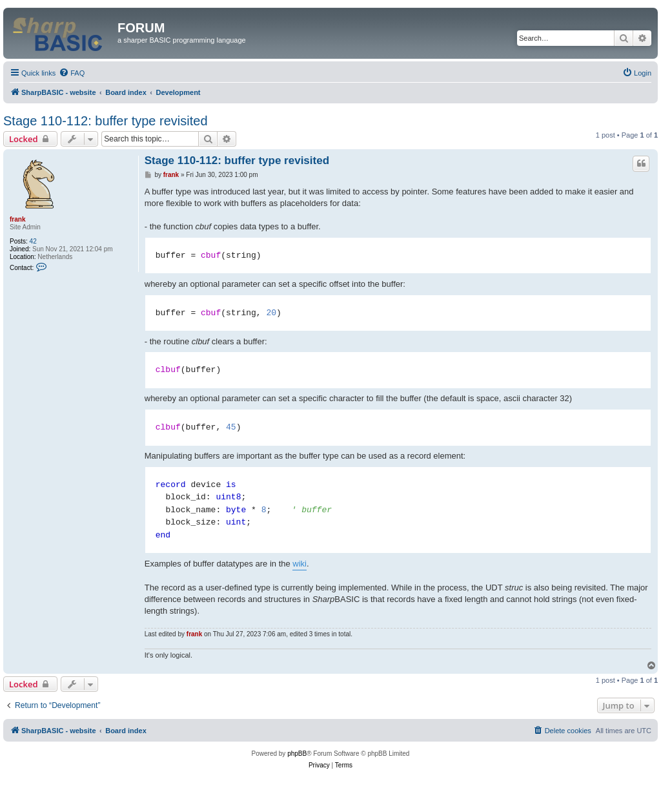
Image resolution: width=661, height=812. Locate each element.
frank (17, 219)
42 (33, 241)
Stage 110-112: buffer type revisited (106, 121)
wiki (300, 564)
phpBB (297, 754)
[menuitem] (72, 73)
